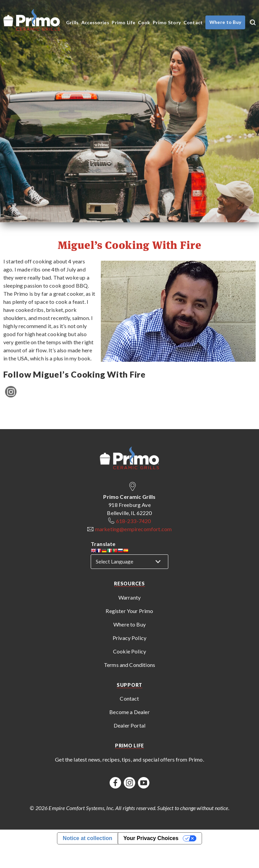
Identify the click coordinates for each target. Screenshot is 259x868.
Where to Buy (129, 624)
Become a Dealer (129, 712)
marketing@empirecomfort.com (133, 529)
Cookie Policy (129, 651)
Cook (144, 22)
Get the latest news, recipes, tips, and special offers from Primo (129, 759)
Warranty (129, 597)
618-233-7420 (134, 521)
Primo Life (123, 22)
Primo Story (167, 22)
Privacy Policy (129, 638)
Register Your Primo (129, 611)
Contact (193, 22)
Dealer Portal (129, 725)
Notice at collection (88, 838)
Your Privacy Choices (151, 838)
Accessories (95, 22)
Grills (73, 22)
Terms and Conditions (129, 665)
